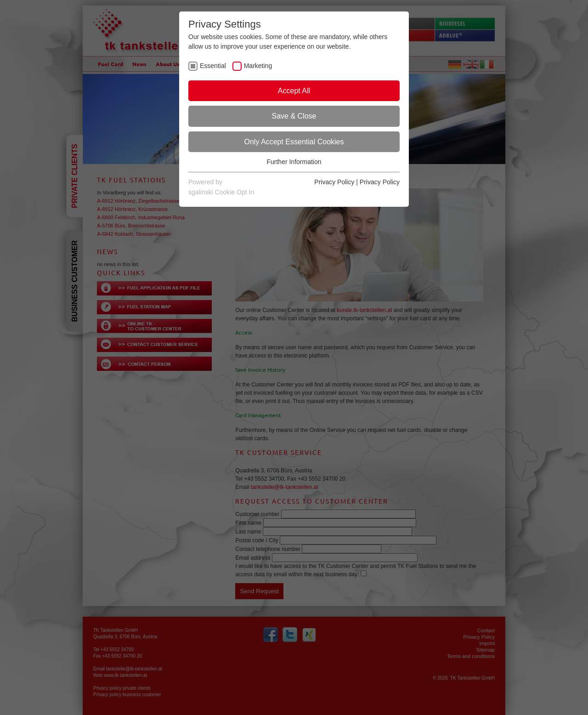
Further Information (294, 162)
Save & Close (294, 116)
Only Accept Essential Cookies (294, 142)
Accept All (294, 91)
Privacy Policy (334, 182)
